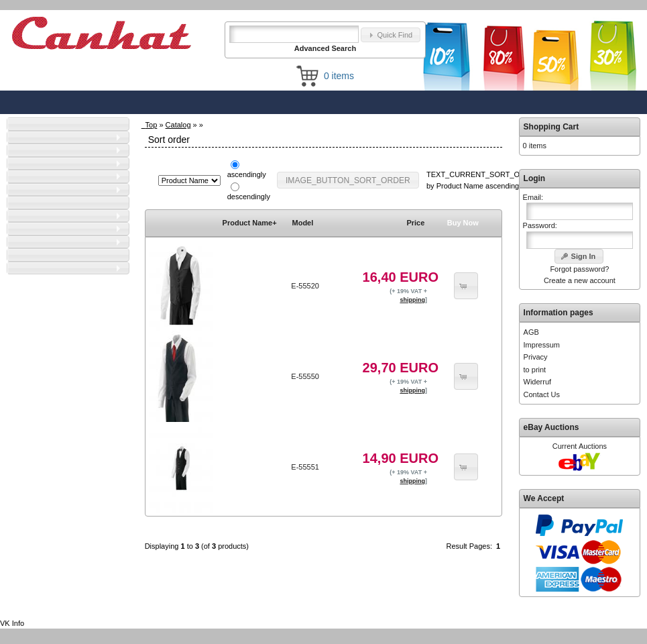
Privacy (536, 357)
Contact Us (542, 394)
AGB (531, 332)
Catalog (178, 125)
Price (415, 223)
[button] (391, 35)
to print (535, 370)
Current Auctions (580, 446)
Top (152, 125)
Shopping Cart (551, 127)
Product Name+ (250, 223)
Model (303, 223)
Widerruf (538, 382)
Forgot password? (579, 269)
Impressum (542, 345)
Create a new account (580, 280)
